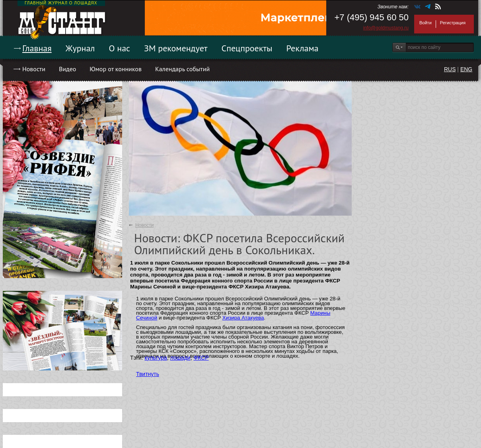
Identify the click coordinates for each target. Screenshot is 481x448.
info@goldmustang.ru (386, 28)
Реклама (303, 48)
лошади (180, 358)
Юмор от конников (116, 69)
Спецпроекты (247, 48)
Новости (34, 69)
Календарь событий (182, 69)
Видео (67, 69)
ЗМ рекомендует (176, 48)
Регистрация (453, 23)
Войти (425, 23)
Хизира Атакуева (243, 318)
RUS (450, 69)
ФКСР (201, 358)
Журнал (80, 48)
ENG (466, 69)
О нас (119, 48)
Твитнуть (148, 374)
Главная (37, 48)
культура (156, 358)
